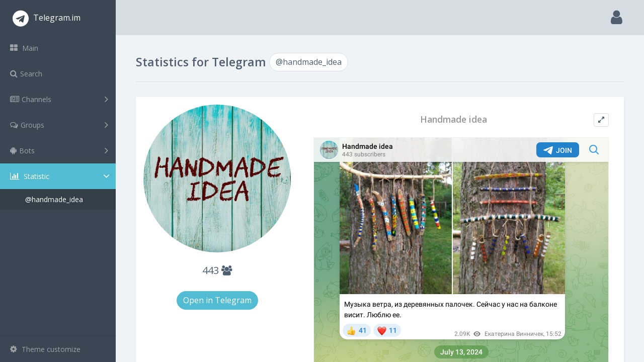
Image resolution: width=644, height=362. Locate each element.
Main (24, 48)
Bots (59, 150)
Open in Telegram (217, 300)
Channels (59, 99)
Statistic (61, 176)
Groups (59, 125)
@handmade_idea (54, 199)
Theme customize (45, 349)
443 (217, 270)
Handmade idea (454, 119)
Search (26, 74)
